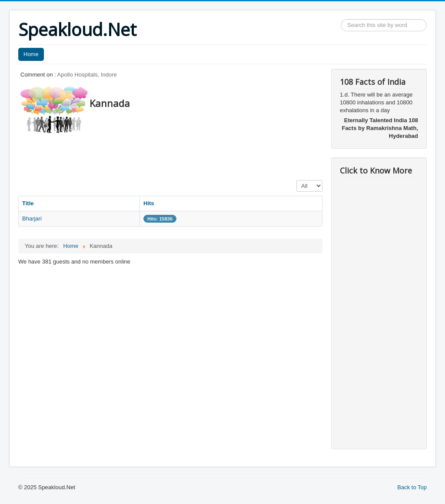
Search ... (341, 19)
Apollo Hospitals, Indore (87, 75)
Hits (149, 203)
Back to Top (412, 487)
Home (31, 54)
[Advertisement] (176, 154)
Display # (297, 180)
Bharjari (32, 219)
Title (28, 203)
